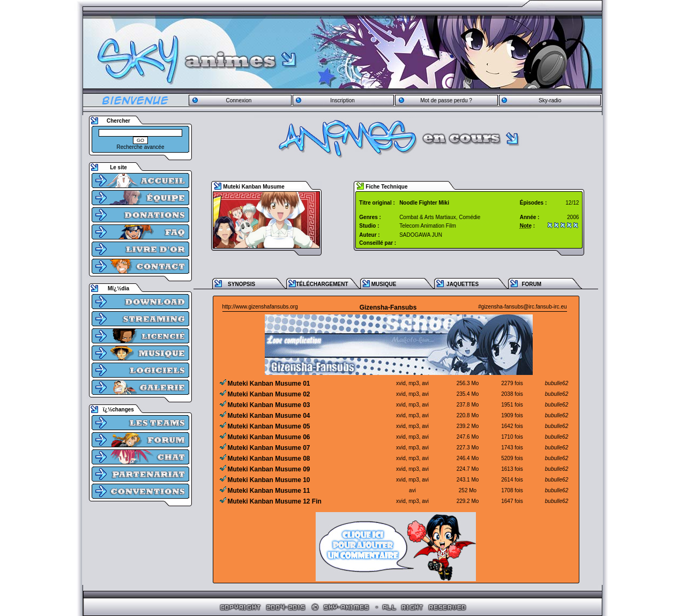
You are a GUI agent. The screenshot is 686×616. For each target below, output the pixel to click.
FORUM (531, 284)
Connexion (238, 100)
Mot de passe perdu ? (446, 100)
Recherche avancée (141, 147)
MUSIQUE (384, 284)
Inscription (342, 100)
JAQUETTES (463, 284)
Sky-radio (550, 100)
